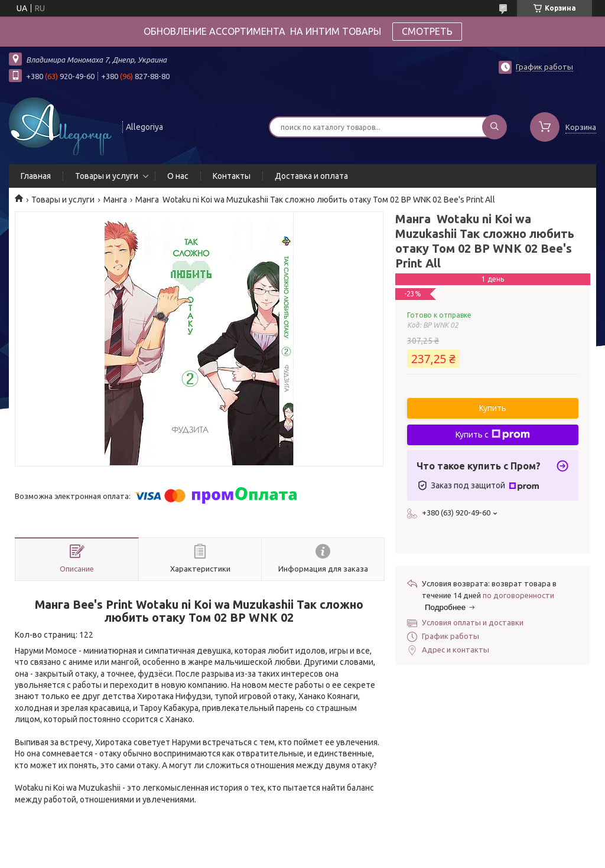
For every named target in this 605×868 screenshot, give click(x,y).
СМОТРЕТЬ (427, 31)
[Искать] (495, 127)
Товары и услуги (107, 176)
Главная (36, 176)
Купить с (493, 435)
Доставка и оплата (311, 176)
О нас (178, 176)
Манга (115, 200)
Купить (493, 408)
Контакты (232, 176)
